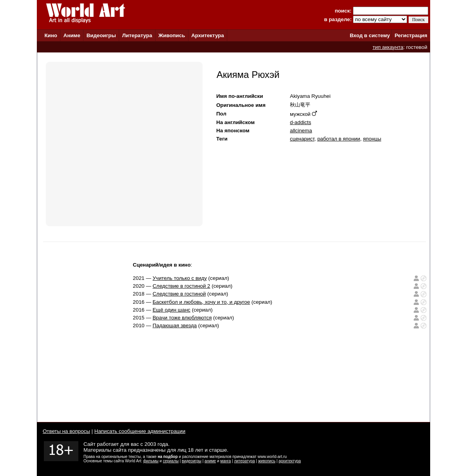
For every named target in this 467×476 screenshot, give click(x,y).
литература (244, 461)
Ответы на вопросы (66, 431)
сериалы (171, 461)
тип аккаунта (388, 47)
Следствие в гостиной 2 (181, 286)
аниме (210, 461)
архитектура (290, 461)
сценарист (302, 139)
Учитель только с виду (179, 278)
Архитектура (207, 35)
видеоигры (192, 461)
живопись (267, 461)
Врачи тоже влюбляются (182, 318)
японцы (372, 139)
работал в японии (339, 139)
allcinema (301, 131)
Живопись (172, 35)
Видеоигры (101, 35)
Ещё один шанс (171, 310)
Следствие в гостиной (179, 294)
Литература (137, 35)
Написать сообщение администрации (140, 431)
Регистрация (411, 35)
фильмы (151, 461)
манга (225, 461)
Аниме (72, 35)
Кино (51, 35)
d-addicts (300, 122)
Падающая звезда (175, 325)
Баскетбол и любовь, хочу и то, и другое (201, 302)
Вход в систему (370, 35)
